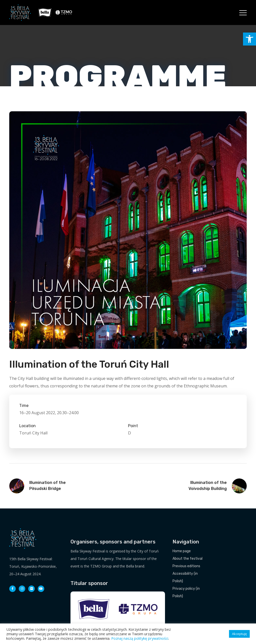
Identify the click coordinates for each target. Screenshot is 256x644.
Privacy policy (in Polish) (186, 592)
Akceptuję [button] (239, 634)
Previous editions (186, 566)
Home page (182, 551)
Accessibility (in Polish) (185, 577)
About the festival (187, 559)
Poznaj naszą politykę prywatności (140, 638)
